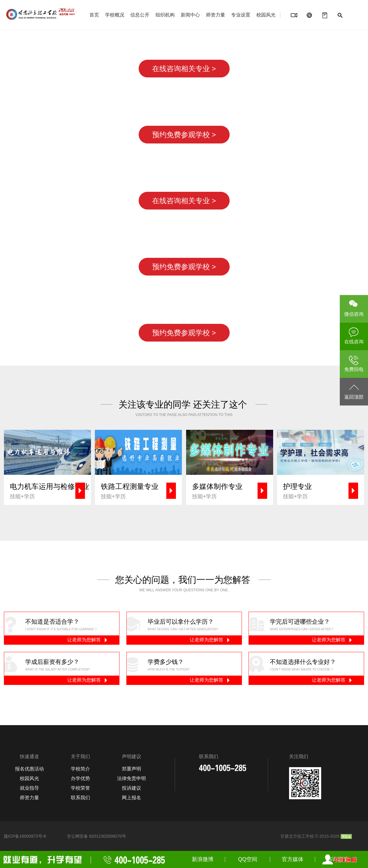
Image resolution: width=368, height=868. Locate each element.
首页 (94, 15)
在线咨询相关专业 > (184, 69)
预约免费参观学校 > (184, 135)
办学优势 (80, 778)
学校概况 (115, 15)
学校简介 (80, 769)
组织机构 (165, 15)
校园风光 (266, 15)
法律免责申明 (131, 778)
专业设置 (241, 15)
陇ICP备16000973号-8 (25, 836)
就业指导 (29, 788)
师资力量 (216, 15)
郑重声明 (131, 769)
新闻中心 (190, 15)
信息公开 (140, 15)
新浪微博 (203, 859)
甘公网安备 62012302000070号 (97, 836)
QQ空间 (248, 859)
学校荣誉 (80, 788)
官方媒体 (293, 859)
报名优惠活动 (29, 769)
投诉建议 (131, 788)
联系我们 (80, 798)
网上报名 (131, 798)
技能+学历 (50, 491)
